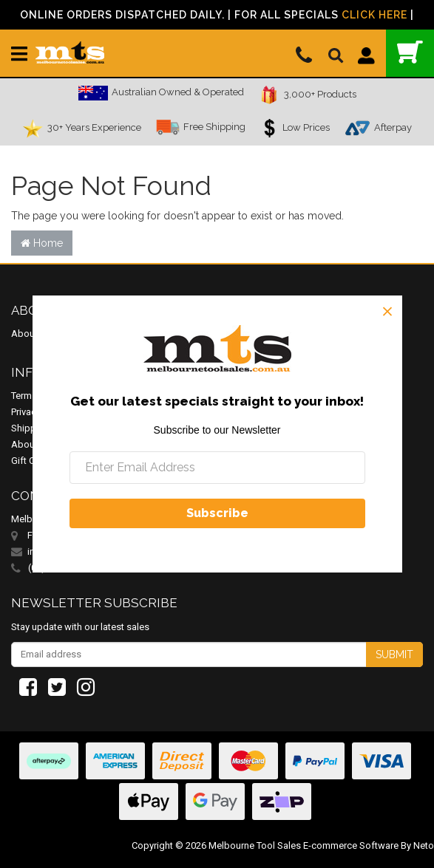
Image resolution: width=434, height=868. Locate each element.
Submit (394, 655)
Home (42, 243)
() (410, 52)
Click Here (374, 15)
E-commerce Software (351, 845)
